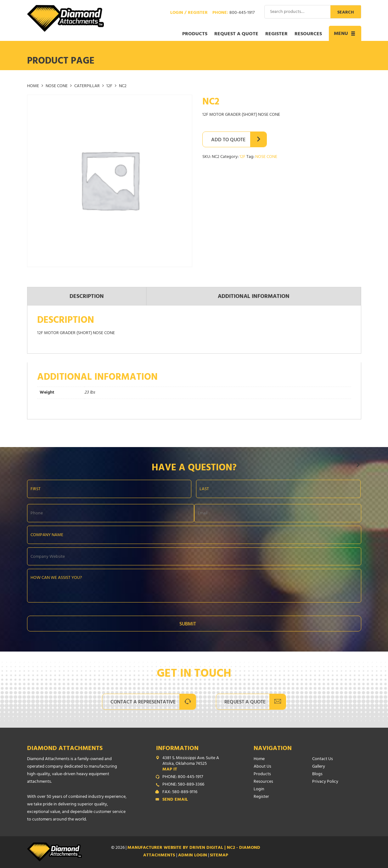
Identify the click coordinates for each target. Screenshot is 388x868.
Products (195, 34)
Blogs (317, 774)
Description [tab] (87, 297)
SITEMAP (219, 856)
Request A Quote (245, 703)
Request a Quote (236, 34)
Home (33, 86)
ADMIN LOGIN (193, 856)
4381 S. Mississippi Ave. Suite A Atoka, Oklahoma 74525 (195, 764)
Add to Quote (228, 140)
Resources (308, 34)
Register (276, 34)
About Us (262, 767)
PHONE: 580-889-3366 (183, 785)
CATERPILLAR (87, 86)
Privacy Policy (325, 782)
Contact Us (323, 759)
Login (259, 790)
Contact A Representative (143, 703)
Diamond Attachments (65, 749)
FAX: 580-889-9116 (180, 792)
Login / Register (189, 13)
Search (346, 13)
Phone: (233, 13)
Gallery (319, 767)
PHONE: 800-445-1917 (183, 777)
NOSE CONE (57, 86)
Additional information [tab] (254, 297)
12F (109, 86)
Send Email (175, 800)
